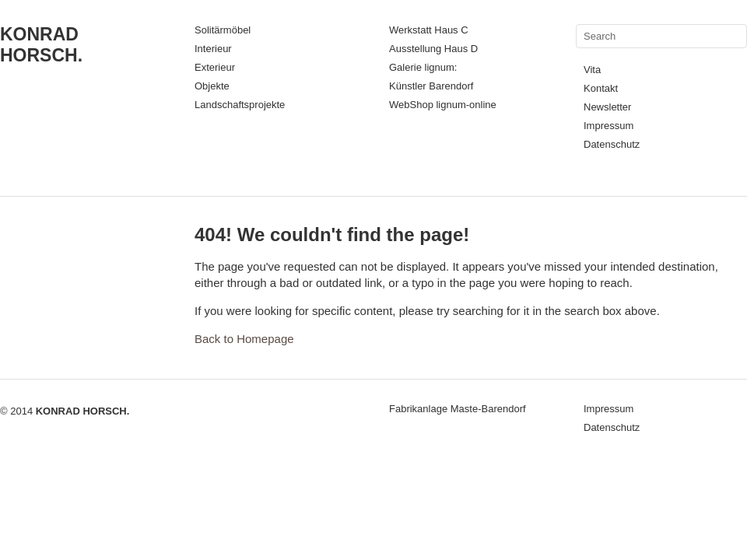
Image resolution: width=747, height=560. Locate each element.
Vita (592, 70)
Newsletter (607, 107)
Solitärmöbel (223, 30)
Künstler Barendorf (431, 86)
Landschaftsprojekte (240, 105)
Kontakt (601, 88)
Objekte (212, 86)
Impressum (608, 126)
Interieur (213, 49)
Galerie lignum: (423, 67)
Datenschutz (612, 144)
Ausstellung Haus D (433, 49)
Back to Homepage (244, 339)
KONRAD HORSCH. (41, 45)
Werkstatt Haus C (429, 30)
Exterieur (215, 67)
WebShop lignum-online (443, 105)
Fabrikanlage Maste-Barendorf (458, 409)
